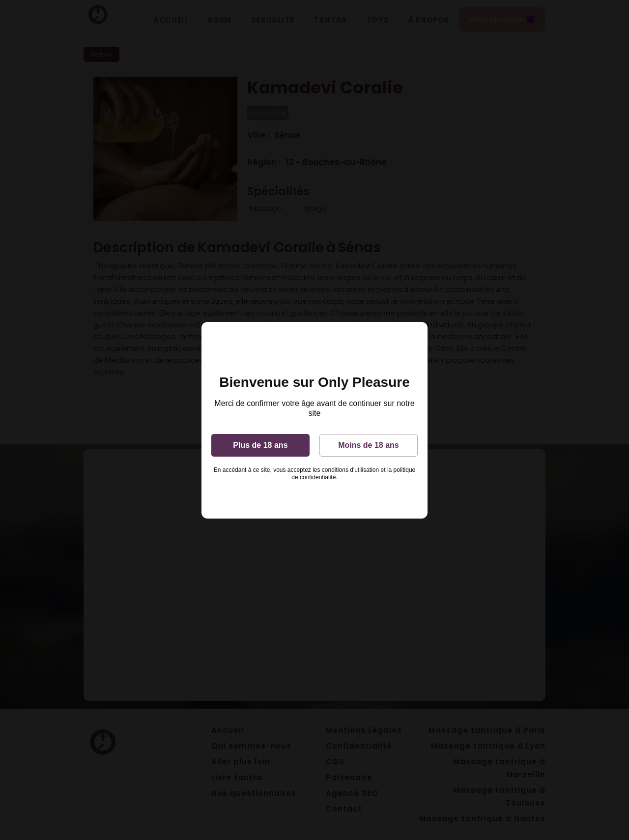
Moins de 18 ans (369, 445)
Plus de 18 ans (260, 445)
